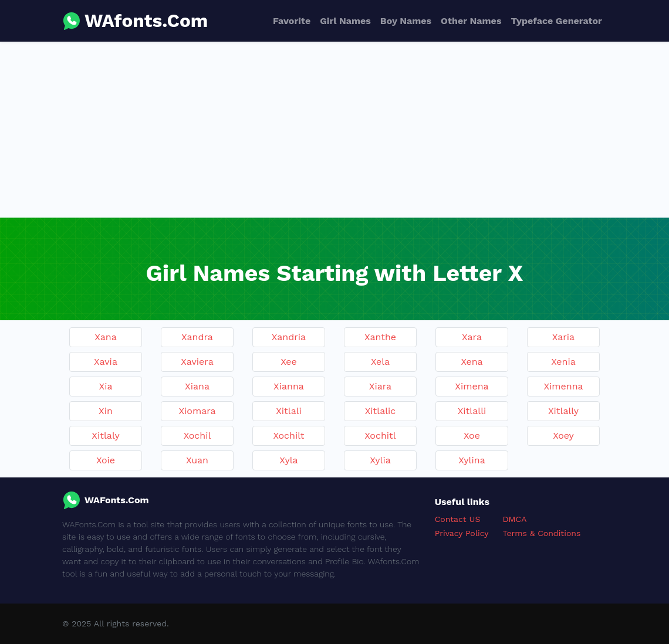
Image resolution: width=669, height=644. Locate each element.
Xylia (380, 460)
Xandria (289, 337)
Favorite (292, 21)
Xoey (563, 435)
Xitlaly (105, 435)
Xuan (197, 460)
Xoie (106, 460)
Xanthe (380, 337)
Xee (289, 362)
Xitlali (289, 411)
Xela (380, 362)
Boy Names (406, 21)
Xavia (106, 362)
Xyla (288, 460)
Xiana (197, 386)
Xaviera (197, 362)
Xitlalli (472, 411)
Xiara (380, 386)
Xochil (197, 435)
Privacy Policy (462, 533)
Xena (472, 362)
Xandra (197, 337)
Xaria (563, 337)
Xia (106, 386)
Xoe (472, 435)
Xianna (289, 386)
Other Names (471, 21)
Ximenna (563, 386)
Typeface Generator (556, 21)
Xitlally (563, 411)
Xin (106, 411)
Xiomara (197, 411)
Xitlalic (381, 411)
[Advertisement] (334, 130)
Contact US (458, 519)
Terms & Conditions (542, 533)
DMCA (515, 519)
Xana (106, 337)
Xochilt (288, 435)
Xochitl (380, 435)
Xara (472, 337)
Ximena (472, 386)
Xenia (563, 362)
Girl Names (345, 21)
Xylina (472, 460)
